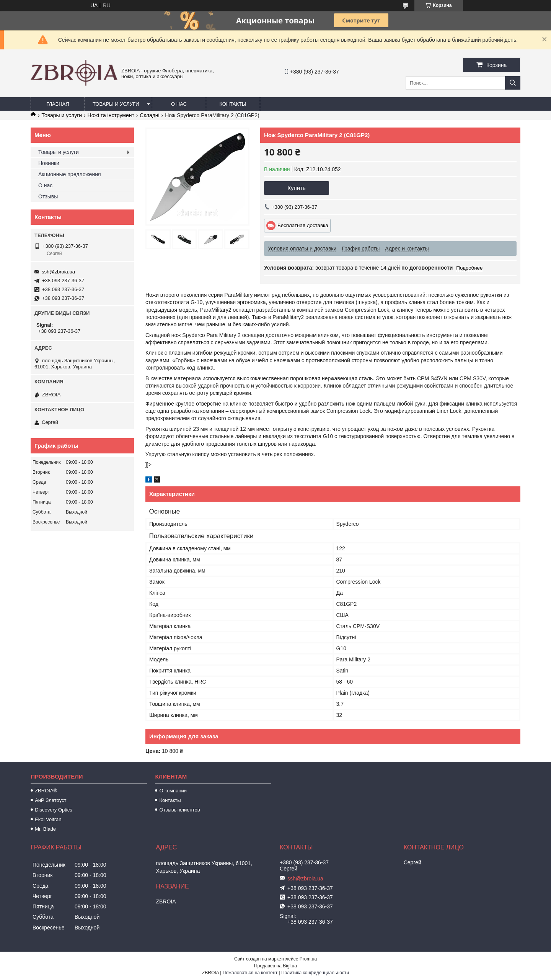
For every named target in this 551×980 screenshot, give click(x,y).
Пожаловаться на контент (250, 973)
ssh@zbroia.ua (58, 272)
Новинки (49, 163)
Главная (58, 104)
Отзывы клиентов (179, 810)
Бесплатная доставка (303, 225)
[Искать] (513, 83)
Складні (149, 115)
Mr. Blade (45, 829)
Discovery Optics (54, 810)
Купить (296, 188)
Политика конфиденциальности (315, 973)
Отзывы (48, 196)
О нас (179, 104)
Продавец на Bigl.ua (275, 966)
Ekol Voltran (48, 819)
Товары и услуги (116, 104)
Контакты (233, 104)
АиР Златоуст (51, 800)
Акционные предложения (70, 174)
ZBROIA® (46, 791)
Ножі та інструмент (111, 115)
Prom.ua (308, 959)
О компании (173, 791)
